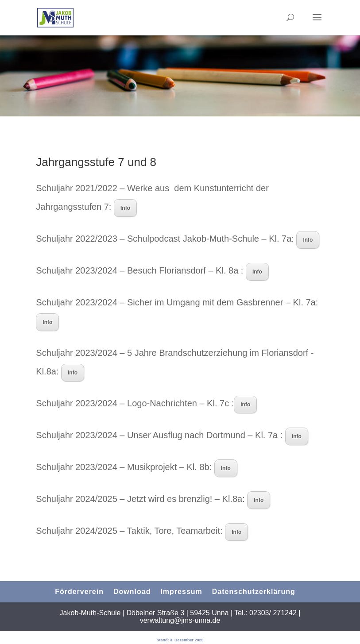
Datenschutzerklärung (254, 592)
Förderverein (79, 592)
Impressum (181, 592)
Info (125, 208)
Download (132, 592)
